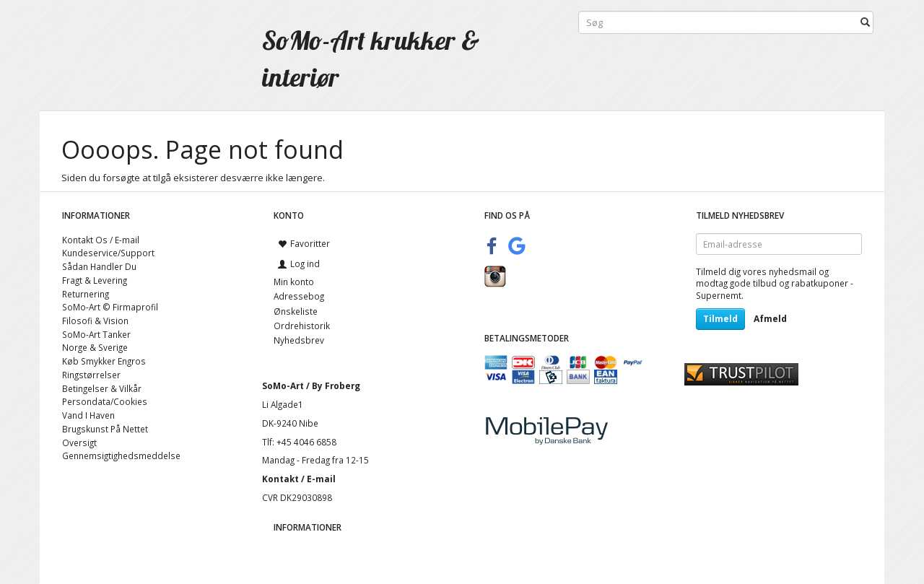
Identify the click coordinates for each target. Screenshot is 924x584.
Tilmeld (720, 319)
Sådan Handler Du (99, 266)
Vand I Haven (88, 415)
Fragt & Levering (95, 280)
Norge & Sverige (95, 347)
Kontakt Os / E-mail (101, 240)
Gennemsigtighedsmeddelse (121, 456)
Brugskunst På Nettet (105, 429)
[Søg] (865, 23)
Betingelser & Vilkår (102, 388)
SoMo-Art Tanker (96, 334)
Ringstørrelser (91, 375)
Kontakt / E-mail (299, 479)
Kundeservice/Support (108, 253)
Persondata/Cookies (105, 401)
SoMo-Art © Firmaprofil (110, 307)
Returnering (86, 294)
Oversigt (79, 443)
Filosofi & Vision (95, 321)
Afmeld (770, 319)
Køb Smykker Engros (104, 361)
